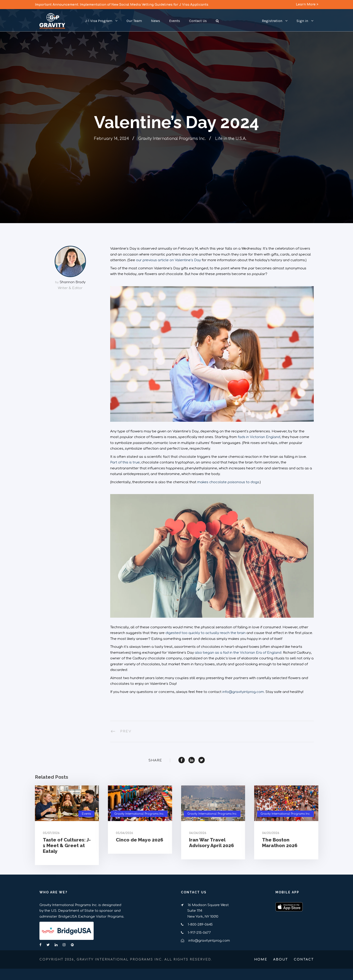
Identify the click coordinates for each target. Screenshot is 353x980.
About (281, 959)
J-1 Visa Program (99, 21)
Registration (272, 21)
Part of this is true (125, 462)
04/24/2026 (198, 833)
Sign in (302, 21)
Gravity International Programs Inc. (172, 139)
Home (261, 959)
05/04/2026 (124, 833)
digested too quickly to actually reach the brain (206, 633)
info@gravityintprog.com (243, 692)
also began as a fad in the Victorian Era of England (238, 653)
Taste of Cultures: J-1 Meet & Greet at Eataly (67, 845)
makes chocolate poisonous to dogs (228, 482)
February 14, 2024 (112, 139)
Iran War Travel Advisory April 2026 (212, 843)
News (156, 21)
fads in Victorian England (259, 437)
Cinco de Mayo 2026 (140, 840)
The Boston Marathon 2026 (280, 843)
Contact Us (198, 21)
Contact (304, 959)
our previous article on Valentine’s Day (168, 260)
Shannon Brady (73, 282)
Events (175, 21)
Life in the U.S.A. (231, 139)
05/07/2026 (51, 833)
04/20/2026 (271, 833)
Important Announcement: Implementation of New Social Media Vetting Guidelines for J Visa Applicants (122, 5)
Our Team (134, 21)
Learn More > (307, 4)
